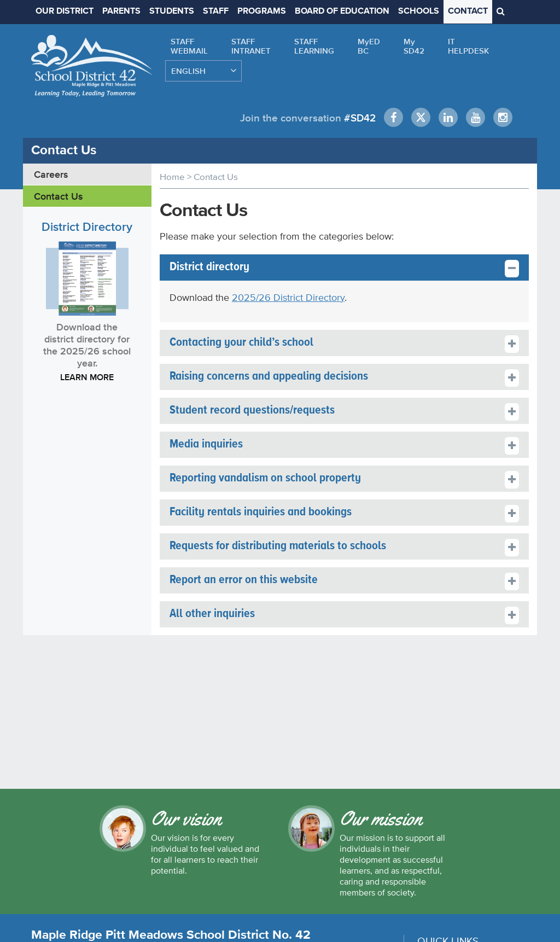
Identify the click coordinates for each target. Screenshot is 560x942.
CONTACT (468, 11)
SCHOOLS (419, 11)
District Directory (87, 226)
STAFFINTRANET (251, 46)
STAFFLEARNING (314, 46)
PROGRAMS (262, 11)
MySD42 (414, 46)
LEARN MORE (87, 376)
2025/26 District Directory (288, 297)
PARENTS (121, 11)
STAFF (216, 11)
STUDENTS (172, 11)
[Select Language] (203, 71)
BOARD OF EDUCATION (342, 11)
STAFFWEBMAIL (189, 46)
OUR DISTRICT (65, 11)
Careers (51, 174)
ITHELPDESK (468, 46)
